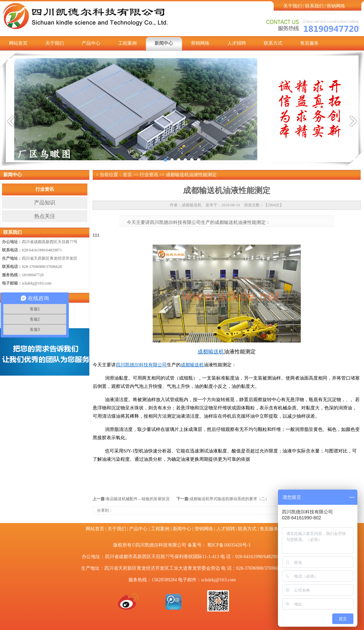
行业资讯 (45, 189)
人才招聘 (237, 43)
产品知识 (45, 203)
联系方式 (273, 43)
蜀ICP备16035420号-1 (229, 545)
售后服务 (309, 43)
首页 (127, 175)
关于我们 (293, 6)
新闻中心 (164, 43)
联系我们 (314, 6)
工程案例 (127, 43)
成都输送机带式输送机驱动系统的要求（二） (229, 499)
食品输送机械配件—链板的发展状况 (138, 499)
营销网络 (336, 6)
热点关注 (45, 216)
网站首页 (18, 43)
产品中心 (91, 43)
